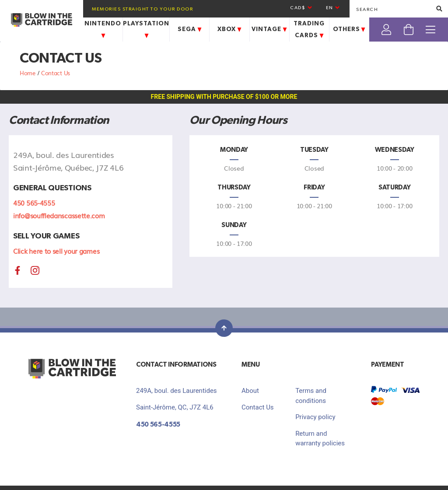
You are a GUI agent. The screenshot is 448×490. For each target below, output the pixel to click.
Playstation (146, 29)
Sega (191, 29)
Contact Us (258, 407)
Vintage (270, 29)
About (250, 391)
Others (350, 29)
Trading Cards (310, 30)
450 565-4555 (34, 203)
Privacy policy (315, 417)
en (333, 8)
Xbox (231, 29)
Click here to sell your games (56, 251)
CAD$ (301, 8)
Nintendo (103, 29)
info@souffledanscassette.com (59, 215)
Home (28, 73)
